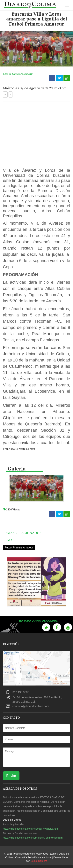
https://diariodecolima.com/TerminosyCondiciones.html (33, 837)
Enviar (11, 776)
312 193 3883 (21, 692)
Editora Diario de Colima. (39, 621)
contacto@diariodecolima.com (31, 706)
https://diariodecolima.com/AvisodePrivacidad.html (31, 829)
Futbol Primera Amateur (19, 547)
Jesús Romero (39, 861)
